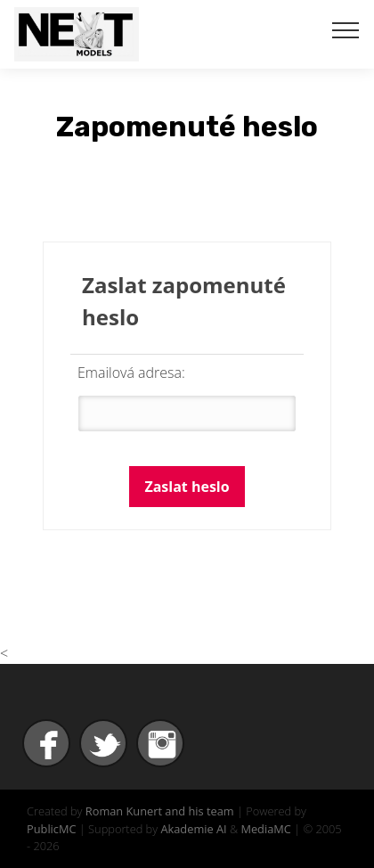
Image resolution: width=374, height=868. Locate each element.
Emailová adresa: (131, 373)
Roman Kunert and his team (160, 811)
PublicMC (52, 829)
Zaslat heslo (187, 487)
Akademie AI (193, 829)
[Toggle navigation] (346, 29)
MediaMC (265, 829)
